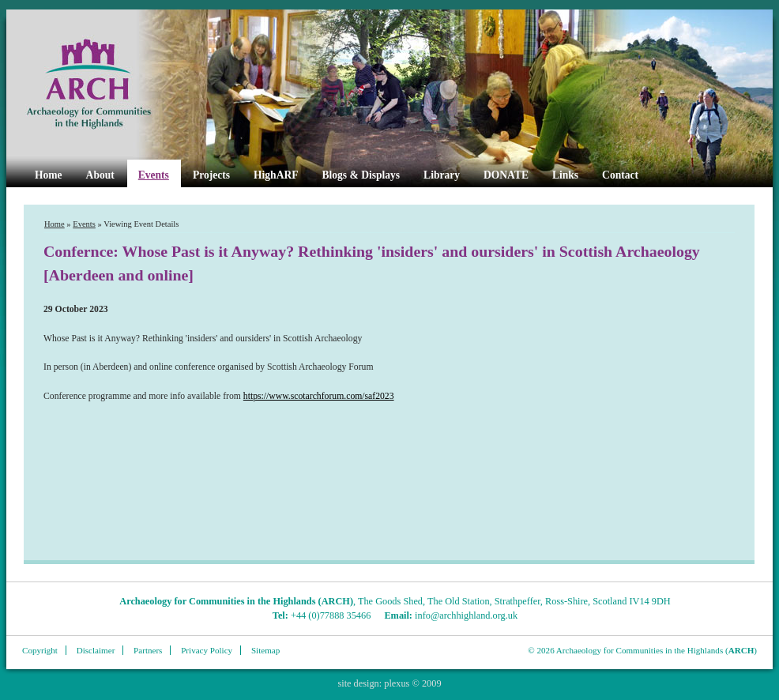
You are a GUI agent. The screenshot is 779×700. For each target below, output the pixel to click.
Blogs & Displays (361, 175)
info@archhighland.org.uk (466, 615)
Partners (148, 650)
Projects (211, 175)
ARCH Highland (115, 85)
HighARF (276, 175)
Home (49, 175)
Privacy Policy (207, 650)
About (100, 175)
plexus (397, 683)
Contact (620, 175)
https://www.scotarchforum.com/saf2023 (319, 396)
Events (154, 175)
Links (565, 175)
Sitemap (265, 650)
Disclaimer (96, 650)
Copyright (40, 650)
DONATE (506, 175)
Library (442, 175)
